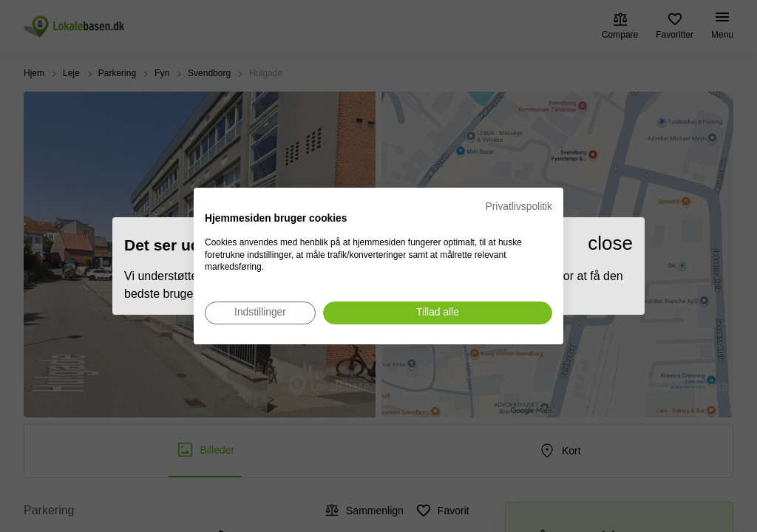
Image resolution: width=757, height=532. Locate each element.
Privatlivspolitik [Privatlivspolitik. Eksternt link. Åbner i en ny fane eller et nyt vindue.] (519, 207)
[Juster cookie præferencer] (260, 313)
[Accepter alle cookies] (438, 313)
